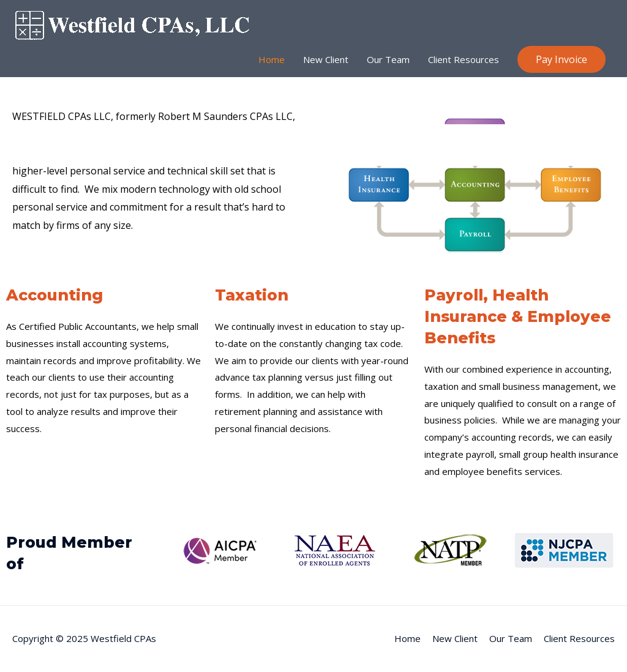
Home (272, 59)
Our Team (388, 59)
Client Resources (464, 59)
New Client (326, 59)
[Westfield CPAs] (138, 24)
